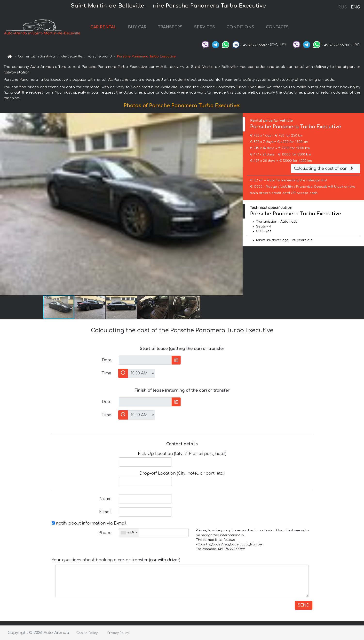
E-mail (105, 512)
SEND (304, 605)
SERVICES (205, 27)
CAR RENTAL (103, 27)
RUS (343, 7)
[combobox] (129, 533)
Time (106, 373)
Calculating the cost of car (324, 169)
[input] (145, 360)
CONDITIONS (240, 27)
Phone (105, 533)
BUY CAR (137, 27)
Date (107, 360)
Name (105, 499)
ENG (355, 7)
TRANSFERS (170, 27)
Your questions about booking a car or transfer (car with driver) (116, 560)
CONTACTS (277, 27)
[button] (238, 204)
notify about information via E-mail (89, 523)
